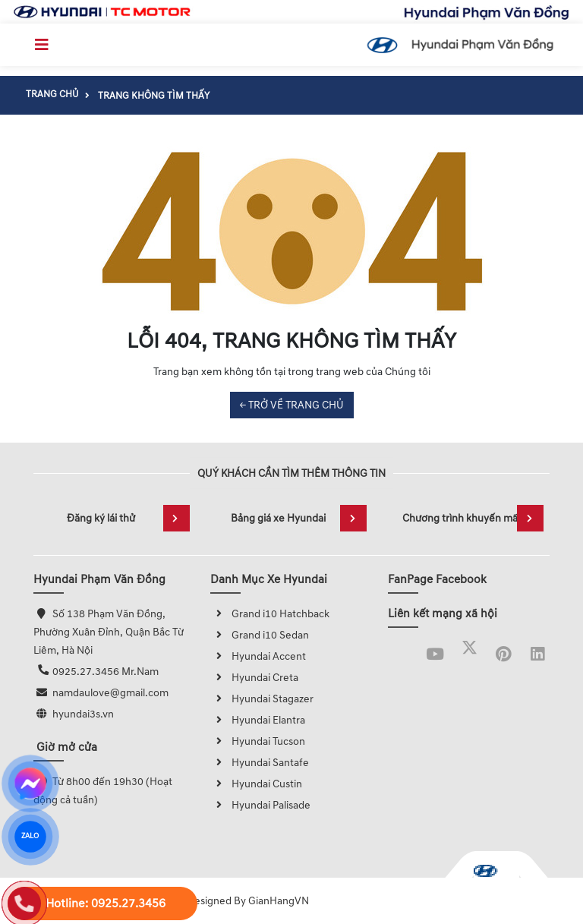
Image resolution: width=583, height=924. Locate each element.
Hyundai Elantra (258, 720)
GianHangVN (279, 901)
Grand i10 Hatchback (270, 614)
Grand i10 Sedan (260, 635)
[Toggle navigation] (42, 45)
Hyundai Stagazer (262, 699)
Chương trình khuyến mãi (473, 518)
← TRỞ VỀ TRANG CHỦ (292, 405)
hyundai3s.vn (83, 714)
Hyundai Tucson (258, 741)
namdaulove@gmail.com (110, 693)
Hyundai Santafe (260, 763)
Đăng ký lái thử (128, 518)
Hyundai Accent (258, 656)
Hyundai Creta (254, 678)
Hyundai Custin (256, 784)
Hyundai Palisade (260, 805)
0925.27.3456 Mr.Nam (106, 672)
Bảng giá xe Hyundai (299, 518)
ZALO (30, 837)
